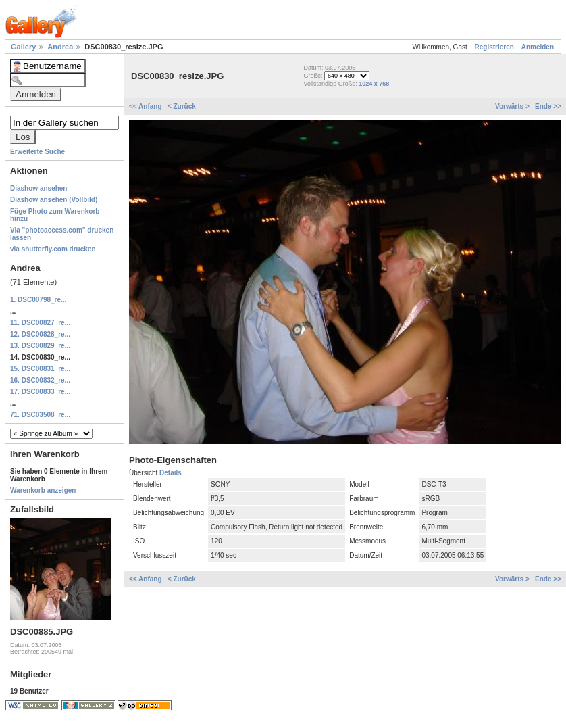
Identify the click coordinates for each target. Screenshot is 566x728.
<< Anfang (146, 106)
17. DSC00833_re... (40, 392)
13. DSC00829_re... (40, 346)
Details (171, 473)
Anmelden (538, 47)
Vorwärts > (513, 106)
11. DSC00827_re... (40, 323)
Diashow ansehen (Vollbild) (54, 200)
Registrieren (494, 47)
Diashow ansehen (38, 188)
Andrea (61, 47)
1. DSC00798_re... (38, 300)
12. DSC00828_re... (40, 334)
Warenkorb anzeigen (43, 490)
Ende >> (548, 106)
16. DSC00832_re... (40, 380)
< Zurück (182, 106)
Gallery (24, 47)
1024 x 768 (374, 84)
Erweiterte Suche (37, 152)
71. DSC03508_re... (40, 415)
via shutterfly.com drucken (53, 249)
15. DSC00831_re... (40, 369)
